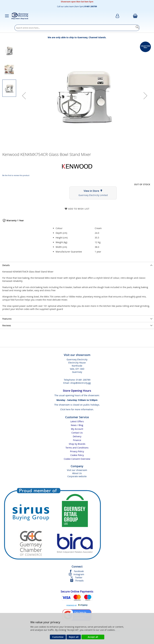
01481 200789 (83, 380)
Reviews (7, 325)
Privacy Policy (77, 451)
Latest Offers (77, 421)
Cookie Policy (77, 455)
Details (6, 265)
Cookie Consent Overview (77, 459)
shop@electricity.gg (81, 383)
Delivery (77, 436)
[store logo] (20, 16)
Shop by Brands (77, 444)
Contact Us (77, 433)
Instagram (79, 574)
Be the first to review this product (16, 175)
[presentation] (77, 265)
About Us (77, 473)
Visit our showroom (77, 470)
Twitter (79, 577)
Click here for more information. (77, 409)
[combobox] (77, 28)
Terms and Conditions (77, 448)
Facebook (79, 571)
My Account (77, 429)
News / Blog (77, 425)
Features (7, 319)
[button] (24, 96)
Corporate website (77, 476)
